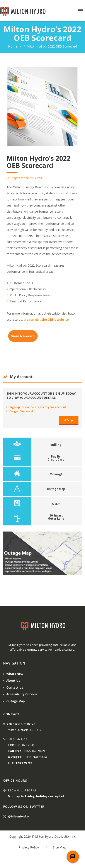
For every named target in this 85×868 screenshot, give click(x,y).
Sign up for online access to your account (36, 407)
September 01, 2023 (27, 178)
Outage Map (14, 701)
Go (69, 420)
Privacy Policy (29, 847)
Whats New (13, 674)
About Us (12, 680)
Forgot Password (20, 411)
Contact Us (13, 687)
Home (13, 46)
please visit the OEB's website (46, 319)
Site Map (59, 847)
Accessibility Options (20, 694)
